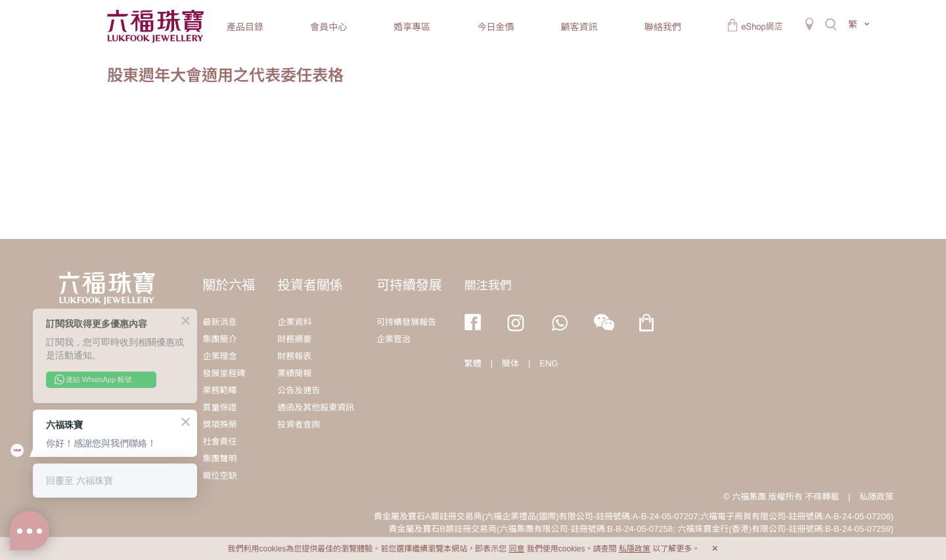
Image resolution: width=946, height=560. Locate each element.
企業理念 (219, 356)
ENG (549, 363)
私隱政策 (876, 497)
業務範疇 (219, 390)
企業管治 (394, 339)
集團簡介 (219, 339)
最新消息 (219, 322)
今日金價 (495, 27)
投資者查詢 (299, 424)
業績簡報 (294, 373)
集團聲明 (219, 459)
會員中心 (328, 27)
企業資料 (294, 322)
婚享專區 (412, 27)
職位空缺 (219, 476)
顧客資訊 (579, 27)
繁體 (473, 363)
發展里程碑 (224, 373)
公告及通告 (299, 390)
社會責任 (219, 442)
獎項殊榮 (219, 424)
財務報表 (294, 356)
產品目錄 (245, 27)
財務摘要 (294, 339)
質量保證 (219, 407)
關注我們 (488, 286)
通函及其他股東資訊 (316, 407)
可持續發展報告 (406, 322)
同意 (516, 549)
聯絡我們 (663, 27)
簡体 (510, 363)
